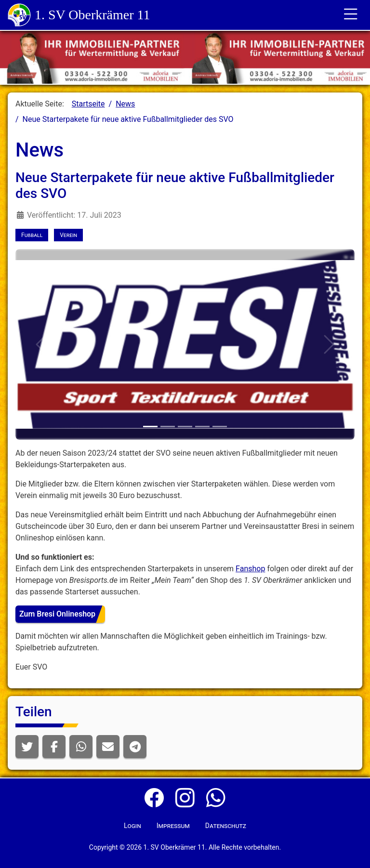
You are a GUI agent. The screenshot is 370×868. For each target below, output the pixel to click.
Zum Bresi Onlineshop (57, 614)
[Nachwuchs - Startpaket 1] (168, 427)
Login (132, 826)
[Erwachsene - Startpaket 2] (220, 427)
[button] (27, 747)
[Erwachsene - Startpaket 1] (202, 427)
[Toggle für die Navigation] (351, 15)
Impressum (173, 826)
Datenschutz (226, 826)
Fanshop (250, 569)
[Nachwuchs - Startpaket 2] (185, 427)
